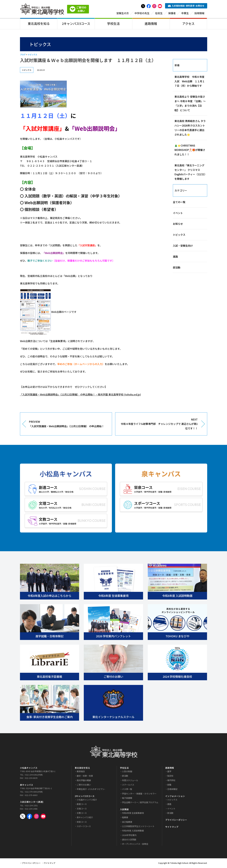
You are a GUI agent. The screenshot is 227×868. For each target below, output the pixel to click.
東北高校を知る (39, 24)
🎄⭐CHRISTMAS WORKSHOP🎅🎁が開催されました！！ (190, 150)
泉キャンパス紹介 (85, 818)
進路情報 (151, 24)
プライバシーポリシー (176, 820)
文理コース (82, 809)
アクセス (188, 24)
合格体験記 (172, 790)
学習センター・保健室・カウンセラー (139, 794)
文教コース (82, 814)
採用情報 (199, 14)
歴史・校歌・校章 (85, 776)
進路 (175, 257)
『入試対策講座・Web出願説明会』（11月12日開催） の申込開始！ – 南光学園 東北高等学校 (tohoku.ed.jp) (80, 395)
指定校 (170, 776)
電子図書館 (127, 799)
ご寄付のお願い (84, 785)
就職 (169, 785)
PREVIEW (68, 425)
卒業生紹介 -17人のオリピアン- (91, 790)
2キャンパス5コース (76, 24)
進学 (169, 772)
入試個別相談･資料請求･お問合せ (186, 6)
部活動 (177, 268)
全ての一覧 (179, 202)
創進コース (82, 805)
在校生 (159, 14)
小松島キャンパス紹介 (87, 800)
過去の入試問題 (129, 840)
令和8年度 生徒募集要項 (133, 814)
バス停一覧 (127, 790)
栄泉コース (82, 822)
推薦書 (125, 818)
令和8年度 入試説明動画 (133, 831)
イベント (178, 213)
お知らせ (178, 224)
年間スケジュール (130, 781)
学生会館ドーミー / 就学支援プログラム (140, 803)
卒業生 (185, 14)
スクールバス (128, 785)
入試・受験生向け (183, 246)
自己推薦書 (127, 822)
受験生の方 (123, 14)
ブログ (23, 55)
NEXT (159, 425)
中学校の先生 (142, 14)
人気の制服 (127, 772)
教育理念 (81, 772)
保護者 (172, 14)
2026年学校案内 (129, 836)
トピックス (32, 55)
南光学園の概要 (84, 781)
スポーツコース (84, 827)
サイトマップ (172, 827)
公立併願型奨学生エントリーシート (138, 827)
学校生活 (113, 24)
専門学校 (171, 781)
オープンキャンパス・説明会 (135, 844)
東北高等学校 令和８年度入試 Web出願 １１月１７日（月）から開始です (190, 82)
